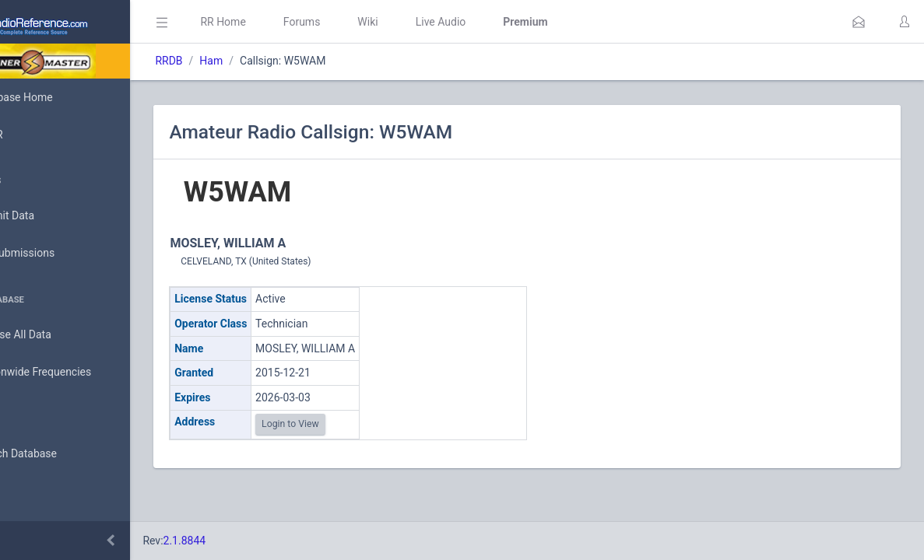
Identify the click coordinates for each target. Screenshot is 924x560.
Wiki (437, 22)
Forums (371, 22)
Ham (280, 61)
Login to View (360, 424)
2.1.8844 (253, 541)
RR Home (292, 22)
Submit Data (52, 216)
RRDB (238, 61)
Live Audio (509, 22)
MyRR (36, 135)
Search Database (63, 454)
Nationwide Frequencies (80, 373)
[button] (859, 22)
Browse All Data (60, 335)
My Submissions (62, 254)
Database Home (61, 97)
